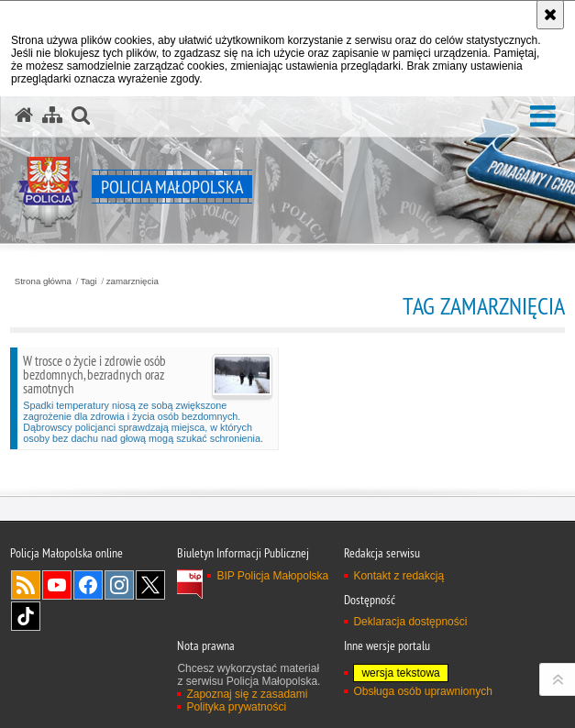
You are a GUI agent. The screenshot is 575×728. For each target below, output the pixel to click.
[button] (543, 117)
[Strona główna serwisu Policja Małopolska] (24, 116)
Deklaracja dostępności (410, 622)
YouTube (57, 585)
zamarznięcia (133, 281)
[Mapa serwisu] (52, 116)
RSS (26, 585)
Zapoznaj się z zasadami (247, 694)
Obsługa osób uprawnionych (422, 691)
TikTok (26, 616)
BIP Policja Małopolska (272, 576)
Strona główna (43, 281)
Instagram (119, 585)
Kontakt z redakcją (398, 576)
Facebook (88, 585)
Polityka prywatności (236, 707)
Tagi (89, 281)
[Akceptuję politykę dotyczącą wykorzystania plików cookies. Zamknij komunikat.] (550, 15)
